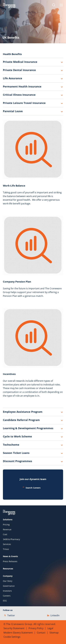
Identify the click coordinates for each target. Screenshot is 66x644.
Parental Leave (13, 111)
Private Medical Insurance (20, 62)
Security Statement (14, 628)
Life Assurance (13, 78)
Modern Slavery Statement (18, 633)
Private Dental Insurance (19, 70)
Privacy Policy (36, 628)
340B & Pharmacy (11, 539)
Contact (41, 633)
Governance (9, 586)
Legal (50, 628)
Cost (5, 534)
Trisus (6, 549)
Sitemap (54, 633)
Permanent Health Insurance (22, 86)
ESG (5, 601)
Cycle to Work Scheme (17, 436)
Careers (7, 596)
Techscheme (11, 445)
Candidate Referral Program (21, 420)
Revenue (7, 530)
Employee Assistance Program (23, 412)
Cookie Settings (12, 637)
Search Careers (33, 488)
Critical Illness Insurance (19, 95)
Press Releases (10, 561)
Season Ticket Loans (16, 453)
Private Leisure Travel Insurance (24, 103)
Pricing (6, 525)
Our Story (8, 581)
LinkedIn (53, 615)
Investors (7, 591)
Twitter (10, 615)
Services (7, 544)
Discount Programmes (17, 461)
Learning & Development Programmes (28, 428)
